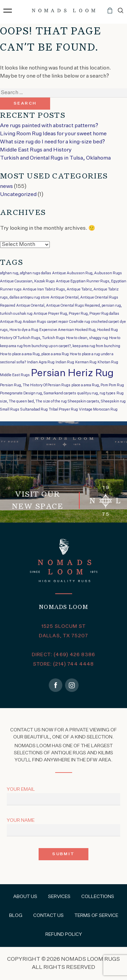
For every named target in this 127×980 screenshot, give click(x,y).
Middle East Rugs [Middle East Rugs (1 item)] (15, 375)
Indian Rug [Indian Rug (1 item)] (65, 362)
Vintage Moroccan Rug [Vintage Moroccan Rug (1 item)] (98, 410)
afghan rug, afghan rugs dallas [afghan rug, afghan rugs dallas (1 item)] (26, 273)
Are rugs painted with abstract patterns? (49, 126)
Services (59, 897)
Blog (16, 916)
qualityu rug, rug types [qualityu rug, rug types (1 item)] (96, 393)
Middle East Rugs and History (36, 150)
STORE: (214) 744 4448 (64, 664)
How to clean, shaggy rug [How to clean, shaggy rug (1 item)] (87, 338)
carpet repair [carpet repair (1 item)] (58, 322)
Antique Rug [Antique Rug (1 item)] (11, 322)
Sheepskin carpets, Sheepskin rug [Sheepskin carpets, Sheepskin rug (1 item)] (97, 401)
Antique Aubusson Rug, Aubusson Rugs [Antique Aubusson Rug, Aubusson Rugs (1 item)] (87, 273)
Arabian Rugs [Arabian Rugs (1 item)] (34, 322)
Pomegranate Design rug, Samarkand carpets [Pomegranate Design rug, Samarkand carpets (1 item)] (38, 393)
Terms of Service (96, 916)
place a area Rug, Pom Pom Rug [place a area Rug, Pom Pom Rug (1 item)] (98, 385)
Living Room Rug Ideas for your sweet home (53, 134)
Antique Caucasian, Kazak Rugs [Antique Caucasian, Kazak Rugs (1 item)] (27, 281)
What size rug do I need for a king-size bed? (52, 142)
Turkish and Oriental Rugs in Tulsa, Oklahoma (55, 158)
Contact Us (48, 916)
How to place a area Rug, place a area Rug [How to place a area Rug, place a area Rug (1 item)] (34, 354)
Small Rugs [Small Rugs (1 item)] (10, 410)
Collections (98, 897)
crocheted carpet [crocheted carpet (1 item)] (105, 322)
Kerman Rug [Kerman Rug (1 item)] (86, 362)
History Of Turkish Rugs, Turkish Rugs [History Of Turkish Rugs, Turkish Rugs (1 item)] (33, 338)
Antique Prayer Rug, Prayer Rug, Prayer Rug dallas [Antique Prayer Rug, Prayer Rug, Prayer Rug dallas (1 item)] (76, 314)
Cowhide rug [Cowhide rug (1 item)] (80, 322)
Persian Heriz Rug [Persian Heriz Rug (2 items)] (72, 373)
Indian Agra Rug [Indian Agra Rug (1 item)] (41, 362)
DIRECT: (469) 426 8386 (63, 655)
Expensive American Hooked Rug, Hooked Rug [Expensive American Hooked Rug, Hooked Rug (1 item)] (79, 330)
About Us (25, 897)
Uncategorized (18, 195)
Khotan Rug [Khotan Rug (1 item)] (108, 362)
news (6, 187)
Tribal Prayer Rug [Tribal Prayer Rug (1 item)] (63, 410)
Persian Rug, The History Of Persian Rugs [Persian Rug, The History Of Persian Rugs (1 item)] (35, 385)
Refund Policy (64, 934)
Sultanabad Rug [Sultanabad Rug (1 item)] (34, 410)
